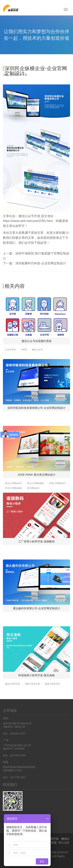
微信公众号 (37, 350)
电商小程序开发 (32, 684)
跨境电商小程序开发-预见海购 (36, 675)
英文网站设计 (33, 488)
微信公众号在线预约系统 (37, 341)
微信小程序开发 (13, 684)
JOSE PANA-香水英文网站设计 (36, 475)
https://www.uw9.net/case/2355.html (28, 221)
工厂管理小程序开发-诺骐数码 (36, 541)
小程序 (24, 350)
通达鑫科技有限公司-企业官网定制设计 (36, 608)
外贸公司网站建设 (14, 488)
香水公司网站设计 (14, 483)
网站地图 (64, 843)
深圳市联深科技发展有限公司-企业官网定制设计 (36, 408)
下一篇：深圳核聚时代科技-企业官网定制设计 (35, 263)
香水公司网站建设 (36, 483)
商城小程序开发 (52, 684)
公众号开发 (10, 350)
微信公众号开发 (29, 216)
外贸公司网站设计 (58, 483)
